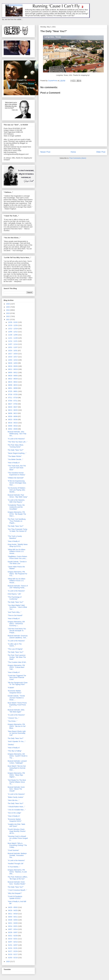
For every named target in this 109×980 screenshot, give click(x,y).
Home (73, 152)
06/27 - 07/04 (13, 404)
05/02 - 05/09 (13, 429)
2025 (8, 307)
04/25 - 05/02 (13, 907)
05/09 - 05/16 (13, 426)
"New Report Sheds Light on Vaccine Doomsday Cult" (17, 733)
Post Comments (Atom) (78, 158)
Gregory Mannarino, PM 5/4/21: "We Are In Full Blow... (17, 726)
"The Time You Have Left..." (17, 442)
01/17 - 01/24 (13, 951)
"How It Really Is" (14, 463)
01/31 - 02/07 (13, 945)
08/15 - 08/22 (13, 382)
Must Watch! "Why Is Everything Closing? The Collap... (17, 845)
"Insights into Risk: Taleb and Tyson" (16, 825)
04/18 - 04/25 (13, 910)
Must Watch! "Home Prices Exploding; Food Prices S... (17, 705)
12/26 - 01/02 (13, 322)
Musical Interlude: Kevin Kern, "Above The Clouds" (16, 789)
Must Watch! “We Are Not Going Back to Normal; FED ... (17, 768)
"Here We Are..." (14, 800)
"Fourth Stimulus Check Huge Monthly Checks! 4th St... (17, 831)
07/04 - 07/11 (13, 401)
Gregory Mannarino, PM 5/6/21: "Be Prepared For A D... (17, 574)
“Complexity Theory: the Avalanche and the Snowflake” (16, 507)
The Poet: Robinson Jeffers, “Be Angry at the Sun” (18, 878)
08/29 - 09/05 (13, 376)
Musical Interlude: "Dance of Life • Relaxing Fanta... (18, 587)
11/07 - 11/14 (13, 344)
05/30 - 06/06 (13, 416)
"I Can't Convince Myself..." (17, 890)
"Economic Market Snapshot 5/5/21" (15, 692)
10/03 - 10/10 (13, 360)
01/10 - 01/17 (13, 954)
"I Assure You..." (13, 718)
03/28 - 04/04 (13, 920)
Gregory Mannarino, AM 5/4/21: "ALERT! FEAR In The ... (18, 756)
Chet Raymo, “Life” (14, 594)
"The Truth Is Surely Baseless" (15, 537)
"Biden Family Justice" (16, 797)
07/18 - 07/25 (13, 394)
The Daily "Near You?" (16, 450)
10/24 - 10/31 (13, 351)
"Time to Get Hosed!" (15, 615)
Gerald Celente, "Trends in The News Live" (17, 563)
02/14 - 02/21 (13, 939)
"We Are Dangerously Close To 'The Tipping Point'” (18, 684)
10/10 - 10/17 (13, 357)
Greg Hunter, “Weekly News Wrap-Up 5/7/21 (18, 545)
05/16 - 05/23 (13, 423)
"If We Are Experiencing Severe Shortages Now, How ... (17, 483)
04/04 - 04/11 (13, 917)
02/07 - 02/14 (13, 942)
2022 (8, 316)
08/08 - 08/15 (13, 385)
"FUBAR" (11, 688)
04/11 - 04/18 (13, 914)
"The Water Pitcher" (15, 456)
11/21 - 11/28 (13, 338)
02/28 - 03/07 (13, 932)
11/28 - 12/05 (13, 335)
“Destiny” (11, 745)
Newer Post (45, 152)
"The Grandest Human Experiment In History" (17, 474)
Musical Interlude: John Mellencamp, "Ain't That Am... (17, 434)
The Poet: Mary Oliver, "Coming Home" (16, 446)
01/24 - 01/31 (13, 948)
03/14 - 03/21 (13, 926)
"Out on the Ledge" (14, 813)
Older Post (101, 152)
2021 (8, 320)
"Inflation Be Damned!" (16, 478)
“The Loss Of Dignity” (15, 649)
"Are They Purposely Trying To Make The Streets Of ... (17, 531)
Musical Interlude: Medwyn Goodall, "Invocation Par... (17, 855)
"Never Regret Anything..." (17, 453)
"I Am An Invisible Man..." (17, 810)
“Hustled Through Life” (16, 864)
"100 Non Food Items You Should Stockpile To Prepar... (17, 631)
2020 (8, 961)
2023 (8, 313)
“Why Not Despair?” (15, 893)
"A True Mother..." (14, 867)
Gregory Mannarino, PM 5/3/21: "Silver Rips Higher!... (16, 775)
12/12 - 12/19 (13, 329)
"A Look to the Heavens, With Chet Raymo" (16, 501)
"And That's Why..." (14, 612)
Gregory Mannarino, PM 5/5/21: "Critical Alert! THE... (16, 667)
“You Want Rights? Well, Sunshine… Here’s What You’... (17, 607)
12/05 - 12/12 (13, 332)
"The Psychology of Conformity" (15, 598)
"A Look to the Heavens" (16, 439)
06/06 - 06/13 (13, 413)
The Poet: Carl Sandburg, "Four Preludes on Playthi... (17, 521)
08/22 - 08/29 (13, 379)
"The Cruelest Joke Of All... (17, 662)
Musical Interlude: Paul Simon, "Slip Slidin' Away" (18, 496)
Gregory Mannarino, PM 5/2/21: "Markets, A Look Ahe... (17, 872)
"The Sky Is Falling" (15, 751)
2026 (8, 304)
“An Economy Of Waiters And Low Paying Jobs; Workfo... (17, 490)
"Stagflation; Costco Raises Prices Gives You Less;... (17, 557)
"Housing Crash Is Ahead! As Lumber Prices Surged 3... (18, 838)
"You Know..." (12, 721)
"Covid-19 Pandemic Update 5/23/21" (15, 897)
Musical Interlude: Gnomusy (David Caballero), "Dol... (18, 637)
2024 (8, 310)
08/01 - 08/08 (13, 388)
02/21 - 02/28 (13, 936)
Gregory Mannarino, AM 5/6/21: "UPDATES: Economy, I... (16, 624)
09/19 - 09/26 (13, 366)
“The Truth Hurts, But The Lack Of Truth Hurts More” (17, 468)
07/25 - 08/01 (13, 391)
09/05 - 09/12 (13, 373)
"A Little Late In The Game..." (15, 645)
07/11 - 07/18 (13, 398)
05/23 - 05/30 (13, 420)
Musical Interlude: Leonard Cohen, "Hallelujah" (17, 762)
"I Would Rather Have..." (16, 807)
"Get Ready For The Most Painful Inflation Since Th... (17, 782)
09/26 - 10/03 (13, 363)
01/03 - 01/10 (13, 958)
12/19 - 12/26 (13, 325)
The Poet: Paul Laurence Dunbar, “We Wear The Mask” (17, 657)
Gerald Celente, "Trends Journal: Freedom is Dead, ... (16, 698)
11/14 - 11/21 (13, 341)
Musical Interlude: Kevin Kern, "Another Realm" (17, 883)
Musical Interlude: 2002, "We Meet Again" (16, 711)
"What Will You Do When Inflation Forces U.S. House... (17, 552)
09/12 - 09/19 (13, 369)
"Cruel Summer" (13, 850)
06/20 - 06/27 (13, 407)
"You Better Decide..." (15, 459)
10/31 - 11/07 (13, 347)
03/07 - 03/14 (13, 929)
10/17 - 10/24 (13, 354)
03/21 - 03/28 (13, 923)
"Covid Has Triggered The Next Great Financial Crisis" (17, 678)
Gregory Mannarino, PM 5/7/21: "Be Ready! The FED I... (17, 514)
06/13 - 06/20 (13, 410)
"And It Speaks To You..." (17, 741)
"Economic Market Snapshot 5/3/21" (15, 820)
